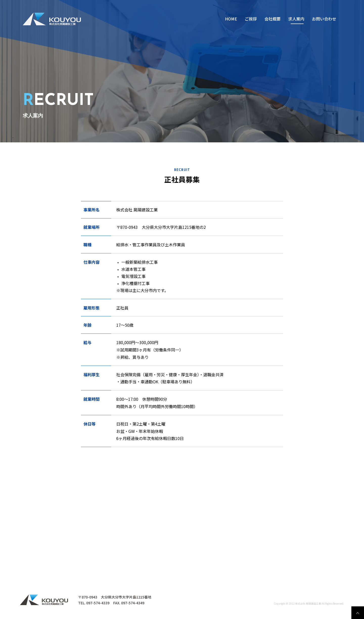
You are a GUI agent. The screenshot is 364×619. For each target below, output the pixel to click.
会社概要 (272, 19)
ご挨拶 (251, 19)
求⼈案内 (296, 19)
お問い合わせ (324, 19)
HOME (231, 19)
